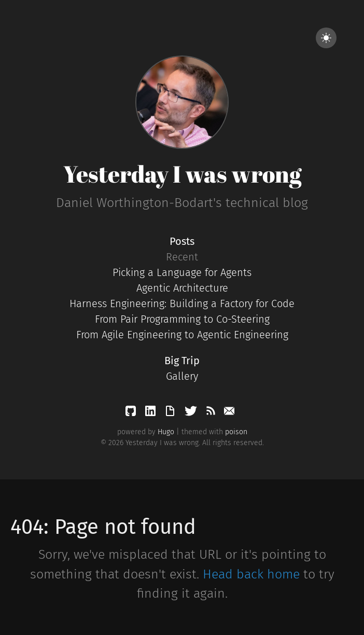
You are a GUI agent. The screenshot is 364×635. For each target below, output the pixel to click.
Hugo (166, 432)
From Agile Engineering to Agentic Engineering (182, 335)
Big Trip (182, 361)
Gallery (182, 376)
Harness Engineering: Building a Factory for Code (182, 303)
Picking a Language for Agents (182, 272)
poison (236, 432)
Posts (182, 241)
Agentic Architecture (182, 288)
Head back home (251, 574)
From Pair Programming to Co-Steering (182, 319)
